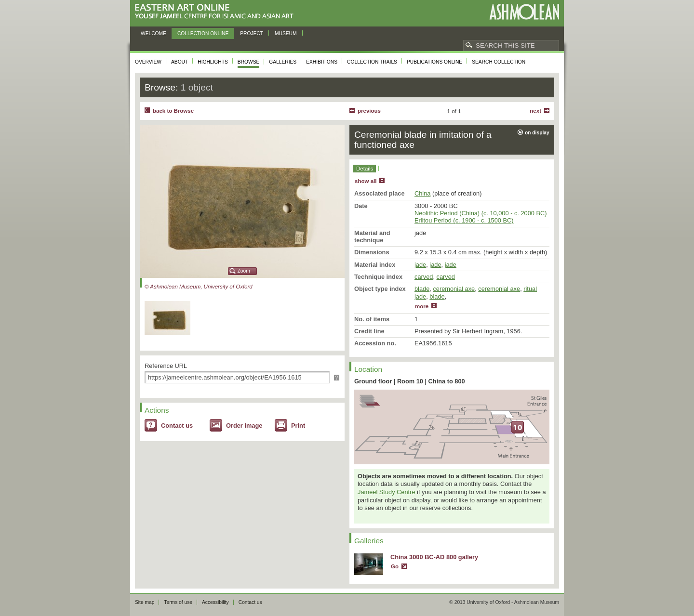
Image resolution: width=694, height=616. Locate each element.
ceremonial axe (454, 289)
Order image (244, 426)
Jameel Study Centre (387, 492)
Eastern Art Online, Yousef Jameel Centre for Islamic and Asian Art (217, 12)
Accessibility (215, 602)
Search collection (499, 62)
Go (395, 566)
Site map (145, 602)
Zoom (244, 271)
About (180, 62)
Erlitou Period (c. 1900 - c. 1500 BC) (464, 220)
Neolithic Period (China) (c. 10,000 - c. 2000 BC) (481, 213)
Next (535, 111)
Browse (249, 62)
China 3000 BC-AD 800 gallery (434, 557)
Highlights (213, 62)
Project (252, 33)
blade (422, 289)
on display (537, 133)
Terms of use (178, 602)
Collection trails (372, 62)
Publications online (434, 62)
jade (420, 265)
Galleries (283, 62)
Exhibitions (322, 62)
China (422, 193)
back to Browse (173, 111)
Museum (286, 33)
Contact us (177, 426)
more (422, 306)
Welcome (153, 33)
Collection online (203, 33)
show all (366, 181)
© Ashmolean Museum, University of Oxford (199, 287)
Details (365, 169)
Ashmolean (524, 12)
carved (424, 277)
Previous (369, 111)
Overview (148, 62)
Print (298, 426)
